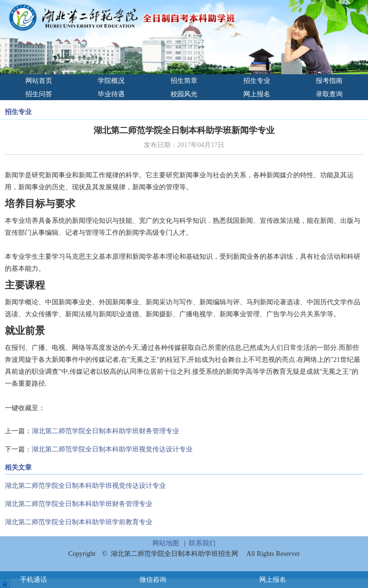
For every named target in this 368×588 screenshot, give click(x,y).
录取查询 (329, 94)
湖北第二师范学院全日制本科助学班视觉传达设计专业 (112, 449)
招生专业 (257, 81)
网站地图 (166, 543)
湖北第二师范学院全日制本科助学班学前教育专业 (79, 522)
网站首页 (39, 81)
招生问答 (39, 94)
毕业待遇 (111, 94)
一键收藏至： (25, 408)
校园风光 (184, 94)
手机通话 (34, 580)
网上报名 (257, 94)
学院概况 (111, 81)
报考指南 (329, 81)
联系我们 (202, 543)
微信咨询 (153, 580)
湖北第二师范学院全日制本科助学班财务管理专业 (105, 431)
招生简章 (184, 81)
